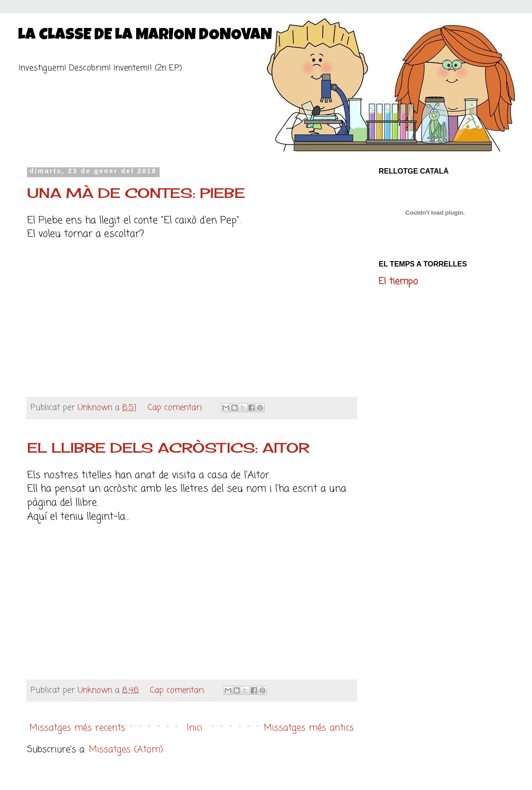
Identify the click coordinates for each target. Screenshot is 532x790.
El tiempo (398, 282)
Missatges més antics (309, 728)
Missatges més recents (77, 728)
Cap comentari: (177, 408)
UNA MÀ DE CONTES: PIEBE (136, 193)
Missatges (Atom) (126, 750)
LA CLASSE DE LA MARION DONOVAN (145, 36)
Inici (195, 728)
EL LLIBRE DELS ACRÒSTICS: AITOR (168, 448)
